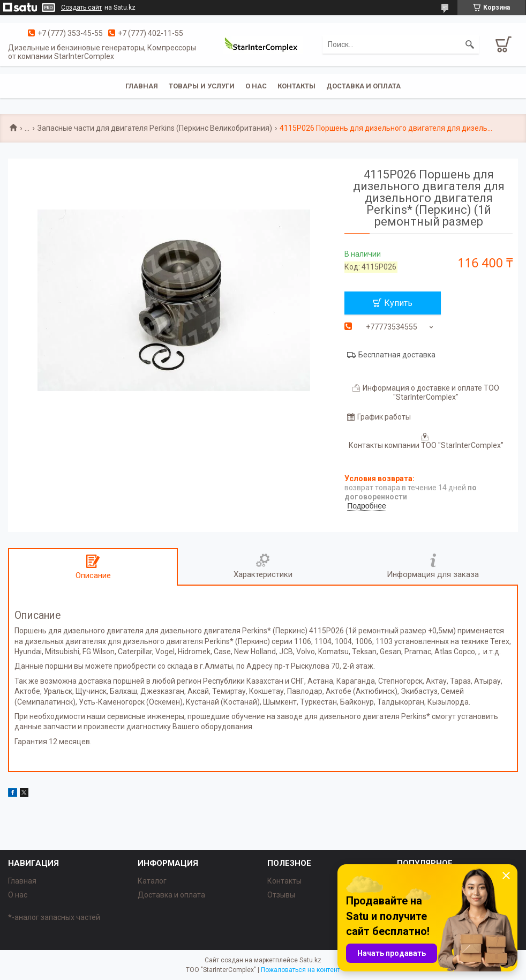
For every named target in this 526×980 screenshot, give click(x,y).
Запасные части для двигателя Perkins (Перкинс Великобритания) (155, 128)
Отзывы (281, 895)
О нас (256, 86)
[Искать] (470, 44)
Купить (398, 303)
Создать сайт (81, 8)
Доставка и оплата (363, 86)
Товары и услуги (202, 86)
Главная (142, 86)
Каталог (152, 881)
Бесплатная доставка (397, 355)
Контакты (296, 86)
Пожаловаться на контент (300, 970)
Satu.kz (310, 960)
